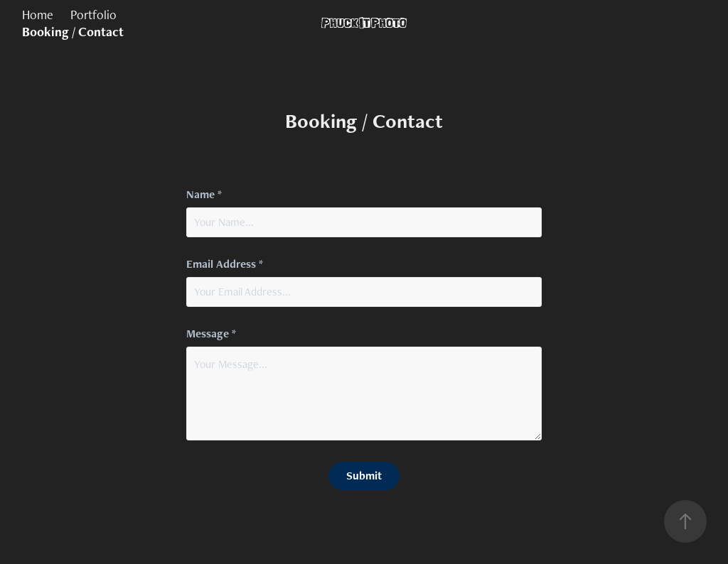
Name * (204, 195)
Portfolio (93, 15)
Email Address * (225, 264)
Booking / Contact (73, 32)
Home (38, 15)
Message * (211, 334)
